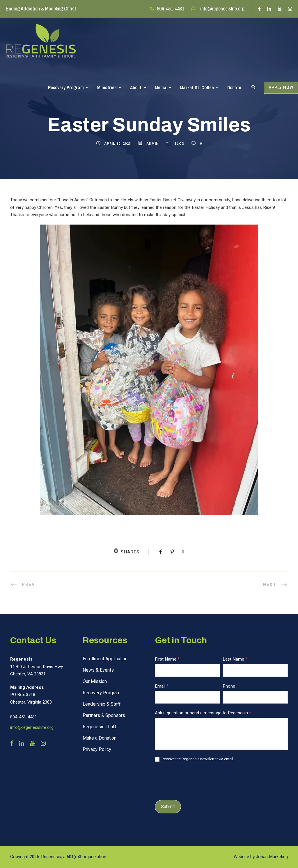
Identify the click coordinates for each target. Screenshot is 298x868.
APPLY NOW (281, 88)
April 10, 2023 (118, 144)
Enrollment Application (105, 659)
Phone (229, 686)
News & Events (98, 670)
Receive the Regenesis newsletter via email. (194, 759)
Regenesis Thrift (99, 727)
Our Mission (95, 682)
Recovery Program (66, 87)
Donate (234, 87)
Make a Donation (100, 738)
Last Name (235, 659)
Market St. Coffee (197, 87)
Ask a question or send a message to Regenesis (203, 713)
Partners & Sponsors (104, 715)
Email (162, 686)
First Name (167, 659)
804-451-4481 (171, 9)
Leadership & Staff (102, 704)
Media (161, 87)
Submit (168, 807)
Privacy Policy (97, 749)
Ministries (107, 87)
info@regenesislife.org (222, 9)
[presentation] (199, 780)
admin (153, 144)
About (136, 87)
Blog (179, 144)
